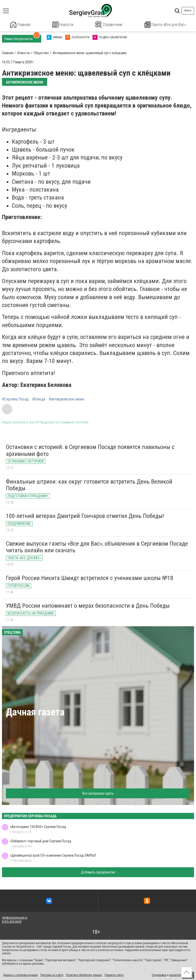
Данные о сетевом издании (20, 975)
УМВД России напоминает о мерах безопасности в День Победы (88, 605)
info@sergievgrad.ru (15, 917)
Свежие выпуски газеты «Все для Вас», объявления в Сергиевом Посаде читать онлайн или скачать (97, 547)
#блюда (39, 399)
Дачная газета (35, 712)
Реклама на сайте (52, 975)
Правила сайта (114, 975)
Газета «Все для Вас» (165, 25)
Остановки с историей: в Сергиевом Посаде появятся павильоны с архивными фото (90, 450)
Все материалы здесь (98, 793)
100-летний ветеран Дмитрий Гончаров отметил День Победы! (85, 515)
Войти (188, 11)
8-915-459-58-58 (12, 921)
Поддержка (159, 975)
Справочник (109, 25)
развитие (175, 975)
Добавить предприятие (98, 872)
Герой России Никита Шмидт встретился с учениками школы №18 (90, 578)
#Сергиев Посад (15, 399)
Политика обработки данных (84, 975)
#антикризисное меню (67, 399)
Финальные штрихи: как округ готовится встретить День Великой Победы (89, 485)
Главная (20, 25)
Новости (63, 25)
